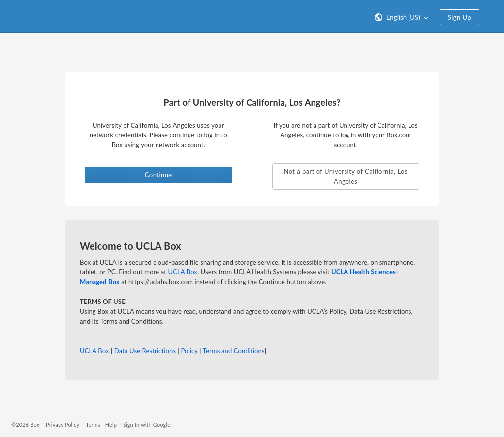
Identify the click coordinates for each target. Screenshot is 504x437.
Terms (93, 424)
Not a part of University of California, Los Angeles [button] (346, 176)
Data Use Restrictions (145, 351)
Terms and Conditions (234, 351)
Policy (189, 351)
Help (111, 424)
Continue (158, 175)
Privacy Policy (63, 424)
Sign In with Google (147, 424)
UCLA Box (183, 272)
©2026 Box (25, 424)
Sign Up (459, 17)
